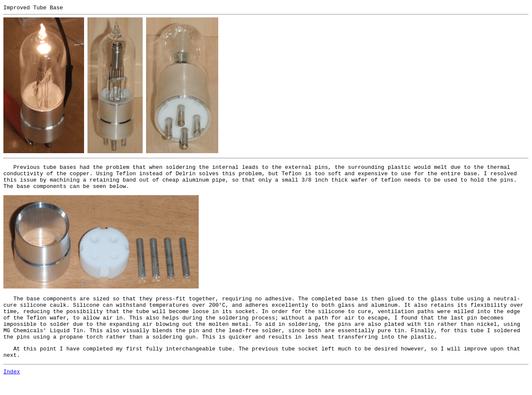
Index (12, 388)
